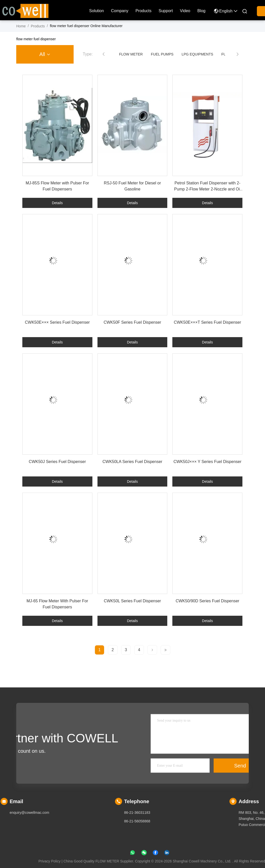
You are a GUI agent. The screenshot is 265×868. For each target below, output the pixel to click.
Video (185, 11)
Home (21, 26)
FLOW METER (131, 54)
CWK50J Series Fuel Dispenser (57, 462)
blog (201, 11)
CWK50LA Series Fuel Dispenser (132, 462)
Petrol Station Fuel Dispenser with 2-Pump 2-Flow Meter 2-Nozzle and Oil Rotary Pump (207, 189)
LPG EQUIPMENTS (197, 54)
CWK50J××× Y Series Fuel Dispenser (207, 462)
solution (96, 11)
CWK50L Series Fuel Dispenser (132, 601)
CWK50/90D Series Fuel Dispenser (208, 601)
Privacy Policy (49, 861)
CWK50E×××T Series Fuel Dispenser (208, 322)
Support (166, 11)
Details (57, 203)
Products (144, 11)
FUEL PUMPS (162, 54)
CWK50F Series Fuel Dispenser (132, 322)
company (120, 11)
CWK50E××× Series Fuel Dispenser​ (57, 322)
